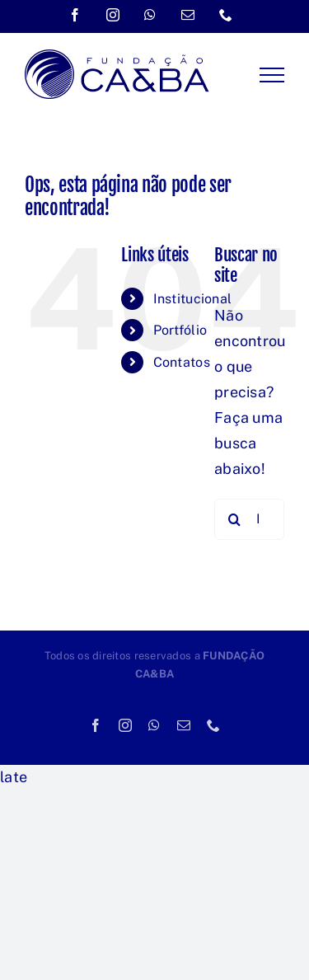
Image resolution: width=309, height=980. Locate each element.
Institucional (193, 299)
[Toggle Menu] (272, 75)
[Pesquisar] (235, 519)
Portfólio (180, 330)
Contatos (182, 362)
